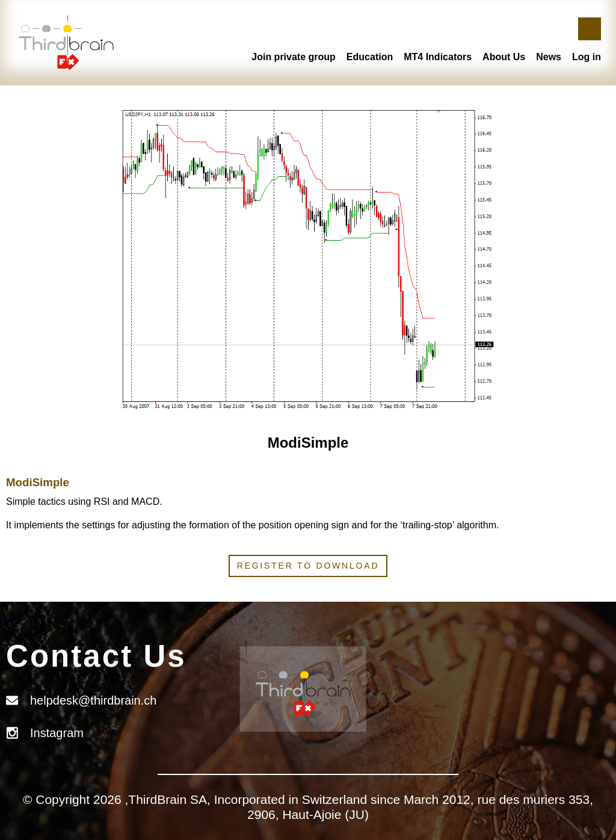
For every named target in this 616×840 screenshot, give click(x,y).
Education (370, 57)
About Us (504, 57)
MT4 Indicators (438, 57)
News (549, 57)
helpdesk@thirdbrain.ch (93, 700)
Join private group (294, 57)
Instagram (57, 733)
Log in (587, 57)
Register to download (308, 566)
